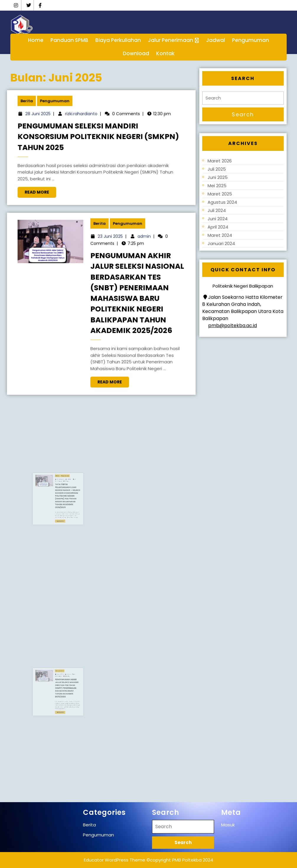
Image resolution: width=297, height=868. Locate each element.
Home (36, 40)
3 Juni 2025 (67, 683)
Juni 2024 (218, 219)
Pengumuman (251, 40)
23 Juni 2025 (110, 243)
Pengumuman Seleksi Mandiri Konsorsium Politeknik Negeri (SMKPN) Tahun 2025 (99, 138)
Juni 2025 (218, 177)
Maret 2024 (220, 235)
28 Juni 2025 (45, 117)
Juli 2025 (217, 169)
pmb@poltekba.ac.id (232, 325)
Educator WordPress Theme (115, 860)
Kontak (165, 53)
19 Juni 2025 (67, 489)
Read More (47, 189)
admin (140, 243)
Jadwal (216, 40)
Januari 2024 (221, 243)
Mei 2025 (217, 186)
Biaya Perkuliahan (118, 40)
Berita (35, 106)
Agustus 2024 (222, 202)
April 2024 (218, 227)
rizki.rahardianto (84, 117)
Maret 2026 (220, 161)
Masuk (228, 825)
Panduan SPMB (69, 40)
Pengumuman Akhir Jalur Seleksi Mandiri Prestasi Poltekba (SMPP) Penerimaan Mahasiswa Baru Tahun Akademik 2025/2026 (70, 690)
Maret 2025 (220, 194)
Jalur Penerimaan (170, 40)
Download (136, 53)
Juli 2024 (217, 210)
